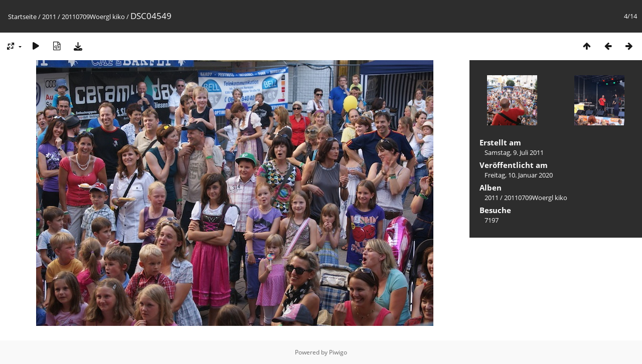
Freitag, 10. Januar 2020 (519, 175)
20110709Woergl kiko (93, 17)
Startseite (22, 17)
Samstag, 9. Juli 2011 (514, 152)
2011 (49, 17)
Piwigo (338, 352)
